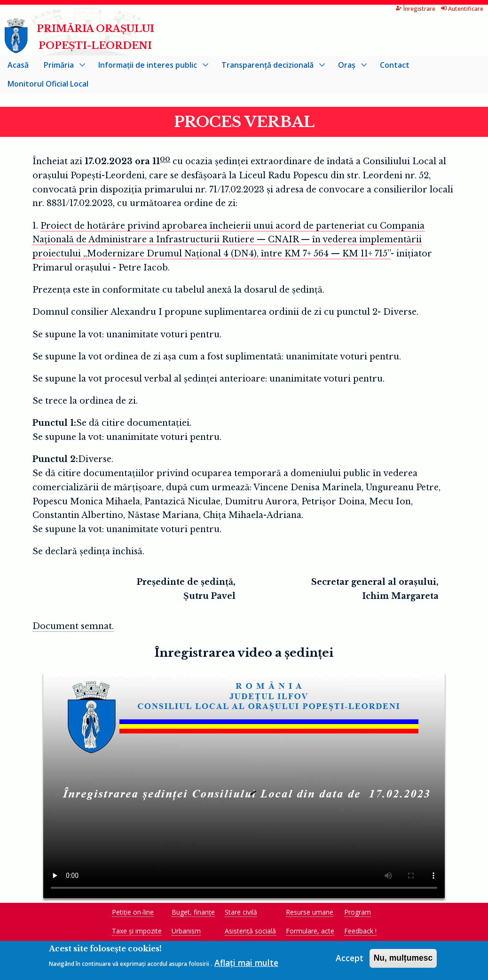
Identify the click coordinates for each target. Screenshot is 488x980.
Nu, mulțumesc (403, 961)
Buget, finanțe (193, 914)
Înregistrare (387, 9)
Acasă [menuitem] (18, 67)
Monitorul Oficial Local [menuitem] (48, 86)
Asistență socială (250, 933)
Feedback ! (360, 933)
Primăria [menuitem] (61, 69)
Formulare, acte (310, 933)
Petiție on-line (133, 914)
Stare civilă (241, 914)
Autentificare (434, 9)
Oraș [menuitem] (349, 69)
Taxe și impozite (137, 933)
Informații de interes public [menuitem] (150, 69)
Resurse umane (310, 914)
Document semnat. (73, 628)
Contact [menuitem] (395, 67)
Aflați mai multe (246, 966)
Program (358, 914)
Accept (350, 961)
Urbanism (186, 933)
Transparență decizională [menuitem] (269, 69)
